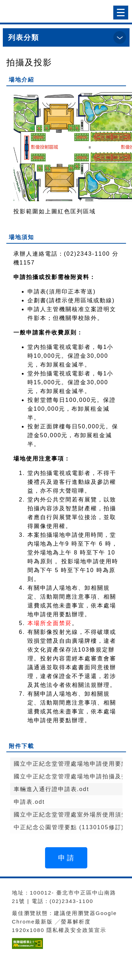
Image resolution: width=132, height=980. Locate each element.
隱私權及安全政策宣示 (76, 930)
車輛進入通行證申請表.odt (52, 789)
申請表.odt (29, 802)
